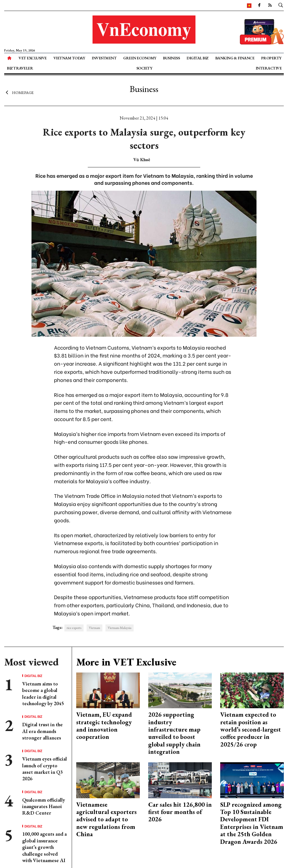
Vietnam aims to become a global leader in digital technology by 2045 (43, 693)
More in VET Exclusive (126, 662)
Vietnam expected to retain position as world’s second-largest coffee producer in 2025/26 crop (251, 729)
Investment (104, 58)
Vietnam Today (69, 58)
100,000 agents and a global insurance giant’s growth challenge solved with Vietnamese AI (44, 847)
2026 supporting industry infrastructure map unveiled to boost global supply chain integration (174, 733)
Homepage (19, 92)
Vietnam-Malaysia (120, 628)
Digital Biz (197, 58)
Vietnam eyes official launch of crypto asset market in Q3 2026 (45, 769)
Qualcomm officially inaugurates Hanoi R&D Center (44, 806)
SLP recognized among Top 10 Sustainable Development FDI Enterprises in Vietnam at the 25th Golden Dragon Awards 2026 (252, 823)
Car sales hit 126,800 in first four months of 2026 (180, 812)
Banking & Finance (235, 58)
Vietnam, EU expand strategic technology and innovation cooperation (104, 726)
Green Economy (140, 58)
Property (271, 58)
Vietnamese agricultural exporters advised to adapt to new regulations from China (106, 819)
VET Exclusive (33, 58)
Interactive (269, 68)
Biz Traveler (20, 68)
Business (171, 58)
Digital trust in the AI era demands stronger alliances (42, 731)
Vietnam (94, 628)
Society (144, 68)
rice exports (74, 628)
